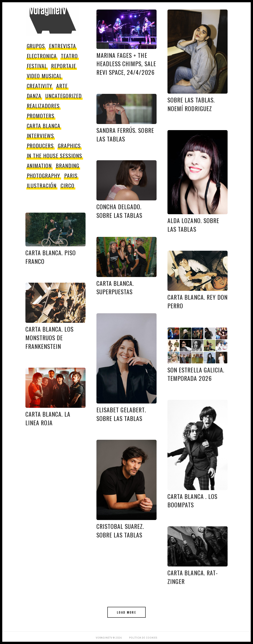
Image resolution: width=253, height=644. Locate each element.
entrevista (63, 46)
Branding (68, 165)
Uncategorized (63, 96)
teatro (69, 56)
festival (37, 66)
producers (40, 146)
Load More (126, 612)
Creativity (40, 86)
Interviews (41, 136)
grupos (36, 46)
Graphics (69, 146)
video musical (44, 76)
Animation (39, 165)
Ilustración (42, 185)
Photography (44, 175)
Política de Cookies (143, 638)
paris (71, 175)
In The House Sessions (54, 156)
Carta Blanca (44, 126)
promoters (41, 116)
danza (34, 96)
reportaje (64, 66)
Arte (62, 86)
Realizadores (43, 106)
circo (68, 185)
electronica (42, 56)
